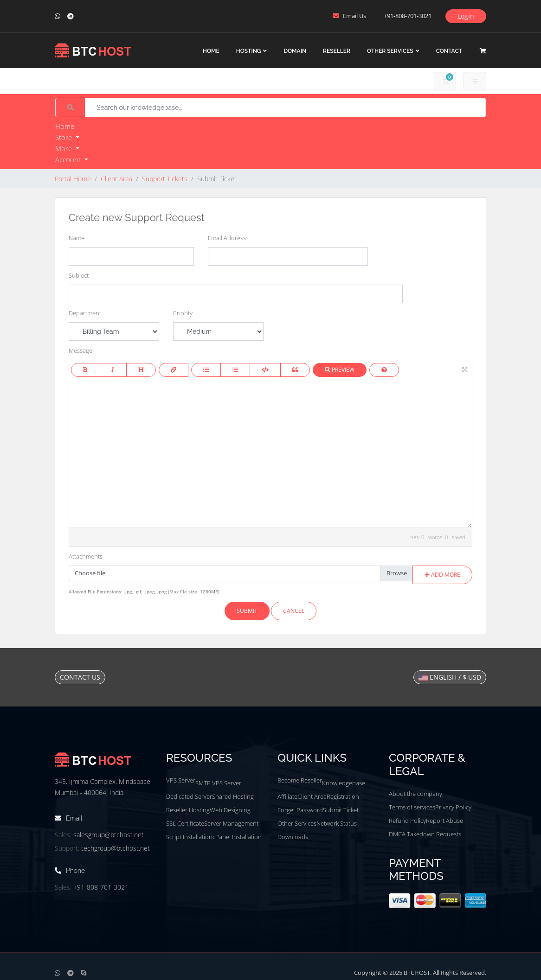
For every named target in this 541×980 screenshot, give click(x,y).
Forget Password (300, 810)
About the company (415, 794)
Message (81, 350)
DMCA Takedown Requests (425, 834)
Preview (340, 370)
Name (77, 238)
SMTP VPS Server (218, 783)
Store (64, 137)
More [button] (64, 148)
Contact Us (80, 677)
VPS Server (181, 780)
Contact (449, 51)
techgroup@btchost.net (116, 848)
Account (69, 159)
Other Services (390, 51)
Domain (295, 51)
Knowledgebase (344, 783)
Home (211, 51)
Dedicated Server (189, 796)
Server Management (231, 823)
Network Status (337, 823)
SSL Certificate (185, 823)
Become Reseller (300, 780)
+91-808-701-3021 (101, 887)
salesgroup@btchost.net (109, 835)
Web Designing (230, 810)
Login (466, 16)
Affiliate (287, 796)
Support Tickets (165, 179)
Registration (343, 796)
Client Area (116, 179)
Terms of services (412, 807)
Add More (442, 575)
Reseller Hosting (188, 810)
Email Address (227, 238)
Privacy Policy (453, 807)
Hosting (249, 51)
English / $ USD (450, 677)
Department (85, 313)
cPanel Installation (237, 837)
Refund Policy (407, 821)
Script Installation (189, 837)
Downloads (293, 837)
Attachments (86, 556)
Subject (79, 275)
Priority (183, 313)
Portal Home (73, 179)
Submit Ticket (341, 810)
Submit (247, 611)
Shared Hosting (233, 796)
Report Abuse (444, 821)
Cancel (294, 611)
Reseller (337, 51)
